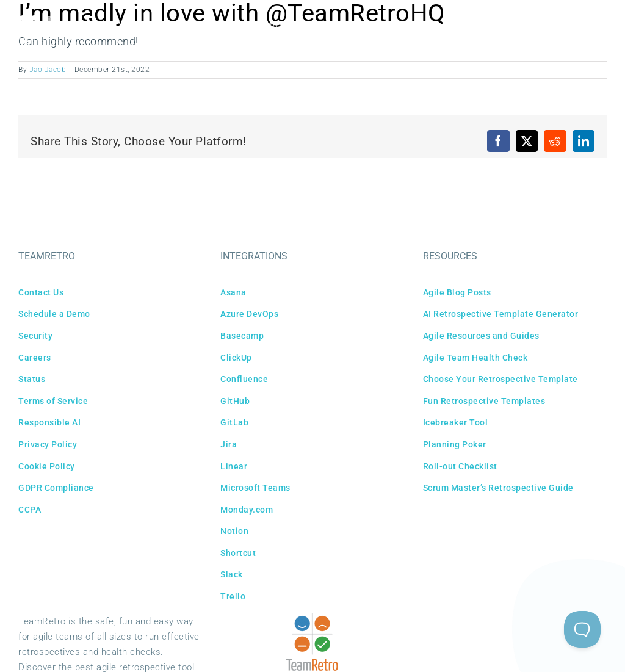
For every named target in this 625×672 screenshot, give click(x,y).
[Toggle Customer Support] (582, 629)
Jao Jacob (48, 70)
